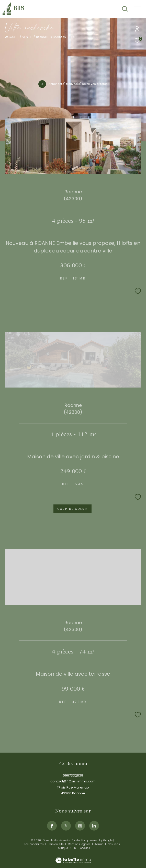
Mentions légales (80, 844)
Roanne (43, 37)
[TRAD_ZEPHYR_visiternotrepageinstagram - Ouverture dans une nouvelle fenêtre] (80, 826)
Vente (27, 37)
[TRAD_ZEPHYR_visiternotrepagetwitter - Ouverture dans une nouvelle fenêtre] (66, 826)
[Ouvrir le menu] (138, 9)
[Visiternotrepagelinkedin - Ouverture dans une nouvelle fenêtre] (94, 826)
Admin (99, 844)
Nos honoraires (34, 844)
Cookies (85, 848)
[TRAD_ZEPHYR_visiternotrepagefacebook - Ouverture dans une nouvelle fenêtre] (52, 826)
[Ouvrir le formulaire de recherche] (125, 9)
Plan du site (56, 844)
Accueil (12, 37)
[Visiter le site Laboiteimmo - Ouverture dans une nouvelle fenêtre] (73, 857)
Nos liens (114, 844)
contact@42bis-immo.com (73, 781)
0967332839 (73, 775)
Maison (60, 37)
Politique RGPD (66, 848)
